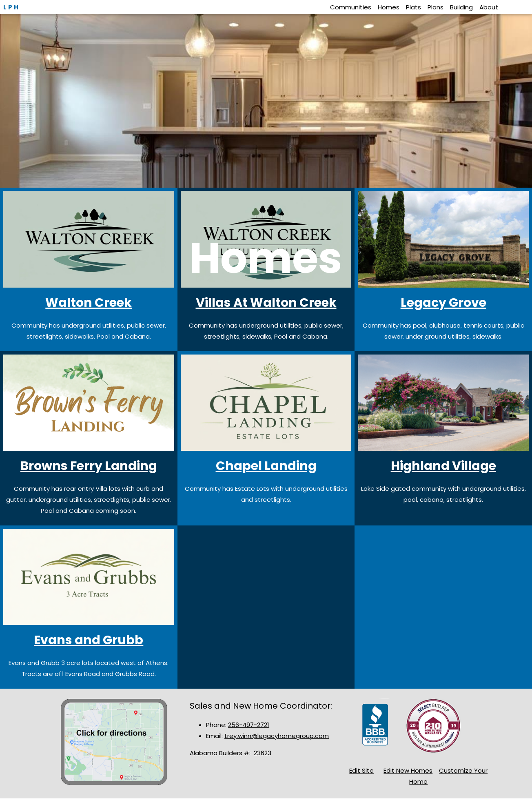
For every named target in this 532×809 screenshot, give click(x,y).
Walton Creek (89, 303)
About (489, 7)
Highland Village (443, 466)
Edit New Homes (408, 770)
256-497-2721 (249, 725)
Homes (389, 7)
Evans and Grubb (89, 640)
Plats (413, 7)
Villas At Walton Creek (266, 303)
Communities (351, 7)
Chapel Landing (266, 466)
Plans (436, 7)
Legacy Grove (443, 303)
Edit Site (361, 770)
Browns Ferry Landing (89, 466)
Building (461, 7)
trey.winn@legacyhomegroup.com (277, 736)
